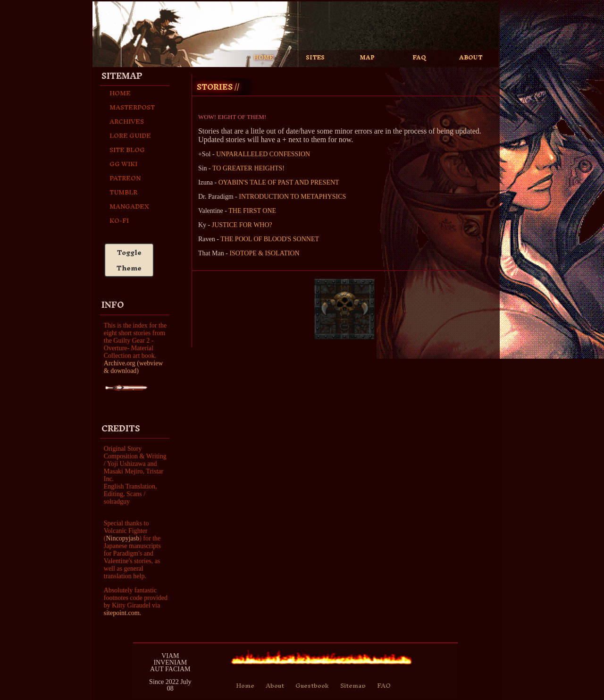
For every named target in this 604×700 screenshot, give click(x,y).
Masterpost (132, 107)
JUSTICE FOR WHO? (242, 225)
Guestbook (312, 685)
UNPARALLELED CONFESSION (263, 154)
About (275, 685)
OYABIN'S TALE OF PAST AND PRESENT (279, 182)
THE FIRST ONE (252, 211)
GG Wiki (123, 164)
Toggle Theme (129, 260)
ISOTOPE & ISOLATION (264, 253)
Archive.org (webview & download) (134, 367)
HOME (263, 58)
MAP (367, 58)
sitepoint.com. (122, 613)
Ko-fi (119, 220)
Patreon (125, 178)
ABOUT (471, 58)
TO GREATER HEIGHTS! (248, 168)
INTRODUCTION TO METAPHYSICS (292, 197)
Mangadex (129, 206)
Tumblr (123, 192)
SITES (315, 58)
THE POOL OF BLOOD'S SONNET (270, 239)
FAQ (419, 58)
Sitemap (353, 685)
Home (120, 93)
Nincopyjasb (122, 538)
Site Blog (127, 150)
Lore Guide (130, 135)
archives (127, 121)
